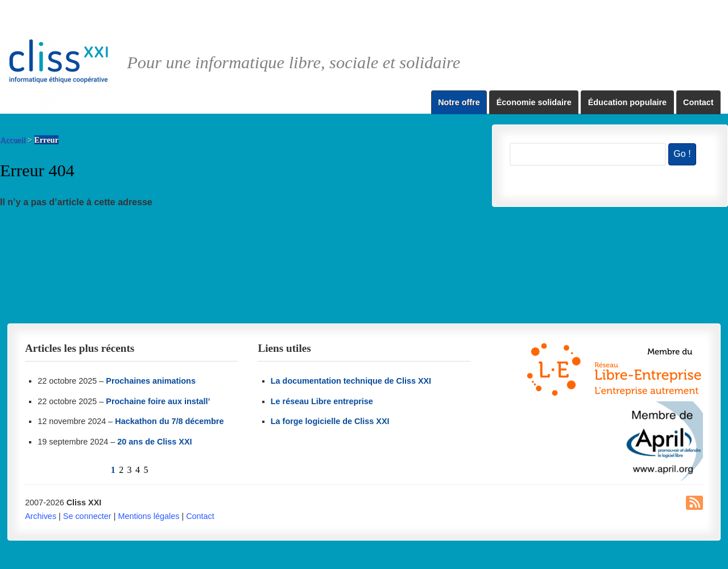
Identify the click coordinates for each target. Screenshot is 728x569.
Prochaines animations (151, 381)
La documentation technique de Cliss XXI (351, 381)
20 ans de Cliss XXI (154, 442)
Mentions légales (148, 516)
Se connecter (87, 516)
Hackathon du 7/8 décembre (169, 421)
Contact (698, 102)
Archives (41, 516)
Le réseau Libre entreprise (322, 401)
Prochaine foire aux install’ (158, 401)
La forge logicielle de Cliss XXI (330, 421)
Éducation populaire (627, 102)
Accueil (13, 140)
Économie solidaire (534, 102)
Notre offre (459, 102)
